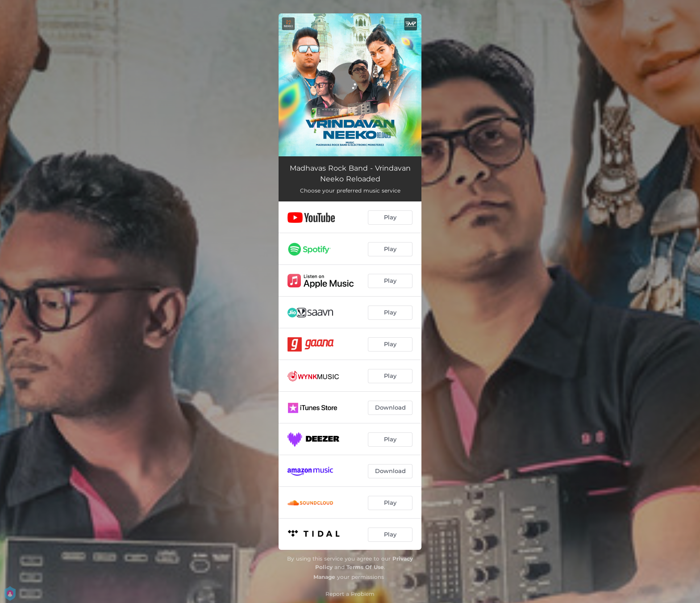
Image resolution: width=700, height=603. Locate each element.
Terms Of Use (365, 567)
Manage (324, 577)
